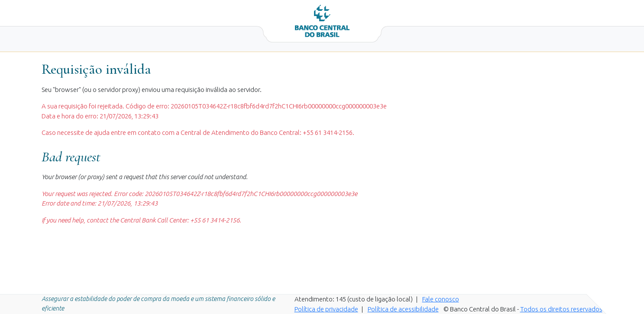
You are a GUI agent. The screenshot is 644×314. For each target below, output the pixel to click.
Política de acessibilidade (403, 309)
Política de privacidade (326, 309)
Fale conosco (441, 299)
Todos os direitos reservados (561, 309)
